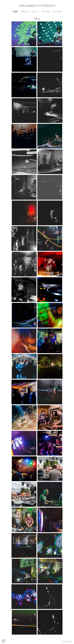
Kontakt (58, 11)
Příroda (46, 11)
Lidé (15, 11)
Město (25, 11)
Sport (35, 11)
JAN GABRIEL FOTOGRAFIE (37, 6)
